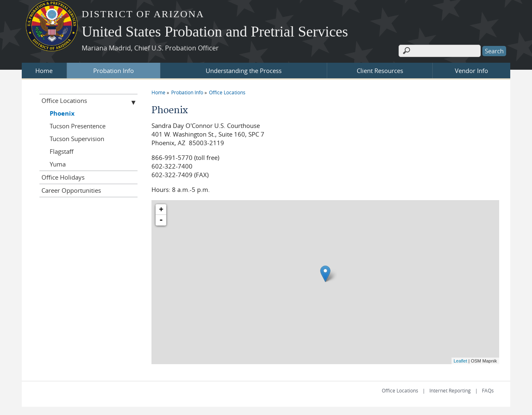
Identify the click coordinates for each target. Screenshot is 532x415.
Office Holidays (63, 177)
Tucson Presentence (78, 126)
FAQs (488, 390)
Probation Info (114, 71)
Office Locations (227, 92)
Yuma (58, 164)
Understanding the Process (244, 71)
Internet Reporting (450, 390)
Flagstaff (62, 151)
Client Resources (380, 71)
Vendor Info (471, 71)
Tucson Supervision (77, 139)
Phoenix (62, 113)
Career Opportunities (71, 190)
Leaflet (460, 361)
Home (44, 71)
